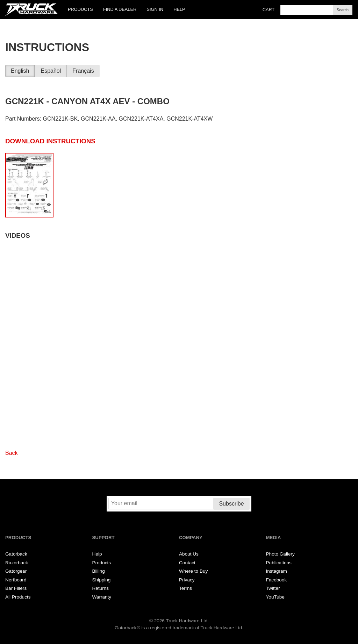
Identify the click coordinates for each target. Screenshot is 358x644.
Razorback (17, 563)
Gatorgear (16, 571)
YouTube (275, 597)
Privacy (187, 580)
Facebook (277, 580)
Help (179, 9)
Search (343, 10)
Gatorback (16, 554)
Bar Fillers (16, 588)
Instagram (277, 571)
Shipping (102, 580)
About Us (189, 554)
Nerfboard (16, 580)
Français (83, 71)
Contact (187, 563)
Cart (269, 10)
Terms (185, 588)
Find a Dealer (120, 9)
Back (12, 453)
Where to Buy (193, 571)
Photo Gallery (280, 554)
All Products (18, 597)
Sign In (155, 9)
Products (80, 9)
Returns (101, 588)
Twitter (273, 588)
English (20, 71)
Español (51, 71)
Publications (279, 563)
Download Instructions (50, 141)
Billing (99, 571)
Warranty (102, 597)
